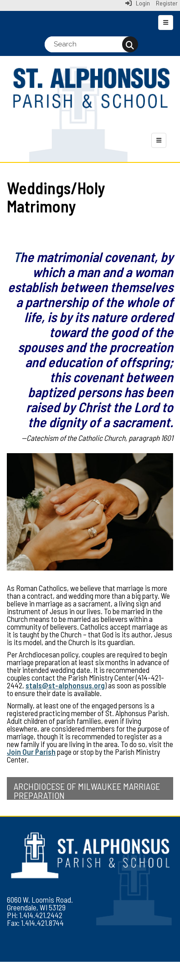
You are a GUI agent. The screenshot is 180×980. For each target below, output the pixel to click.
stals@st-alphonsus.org (65, 685)
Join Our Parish (31, 752)
